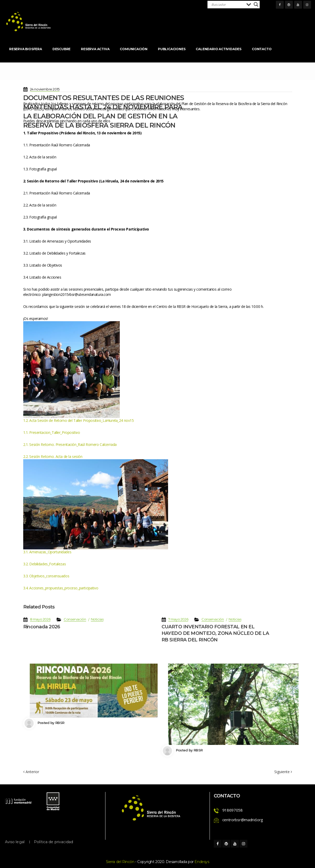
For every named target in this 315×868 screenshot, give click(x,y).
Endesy (202, 862)
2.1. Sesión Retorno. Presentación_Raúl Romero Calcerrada (70, 444)
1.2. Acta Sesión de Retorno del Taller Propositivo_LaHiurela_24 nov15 (79, 420)
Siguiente (283, 772)
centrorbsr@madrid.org (243, 820)
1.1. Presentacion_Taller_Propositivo (52, 432)
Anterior (31, 772)
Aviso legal (15, 842)
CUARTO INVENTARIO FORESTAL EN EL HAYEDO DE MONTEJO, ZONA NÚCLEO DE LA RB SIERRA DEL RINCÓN (215, 633)
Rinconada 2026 (42, 627)
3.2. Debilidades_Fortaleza (45, 564)
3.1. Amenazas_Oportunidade (47, 552)
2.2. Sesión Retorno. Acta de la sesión (53, 456)
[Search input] (228, 4)
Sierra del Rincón (120, 862)
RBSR (60, 723)
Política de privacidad (54, 842)
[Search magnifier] (256, 4)
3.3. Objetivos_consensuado (46, 576)
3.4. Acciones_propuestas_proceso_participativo (61, 588)
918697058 (233, 810)
